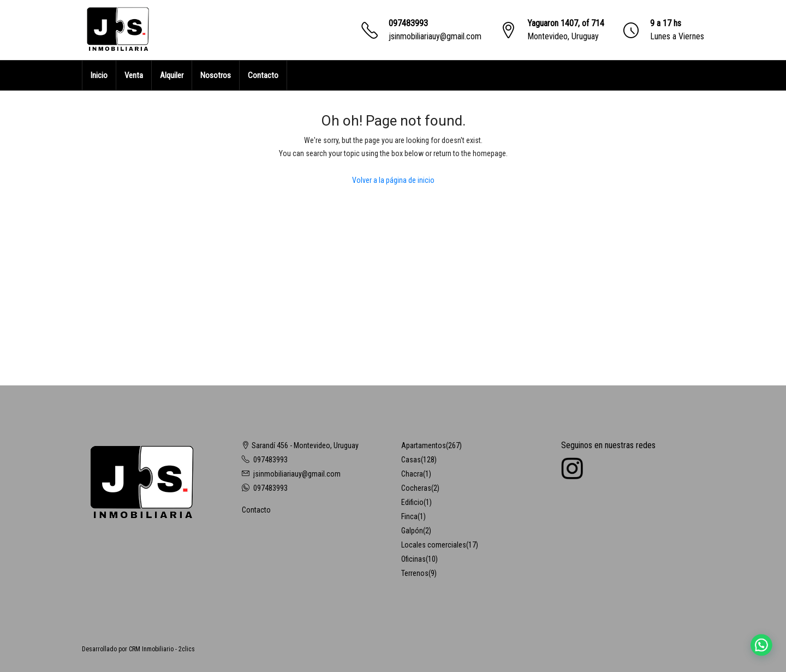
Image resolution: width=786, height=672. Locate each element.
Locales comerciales (434, 545)
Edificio (412, 502)
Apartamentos (424, 445)
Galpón (412, 531)
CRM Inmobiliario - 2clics (162, 649)
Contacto (263, 75)
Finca (409, 516)
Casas (411, 460)
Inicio (99, 75)
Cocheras (416, 488)
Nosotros (216, 75)
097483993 (408, 23)
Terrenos (415, 573)
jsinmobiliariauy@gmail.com (435, 36)
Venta (134, 75)
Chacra (412, 474)
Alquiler (172, 75)
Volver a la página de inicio (393, 180)
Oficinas (413, 559)
